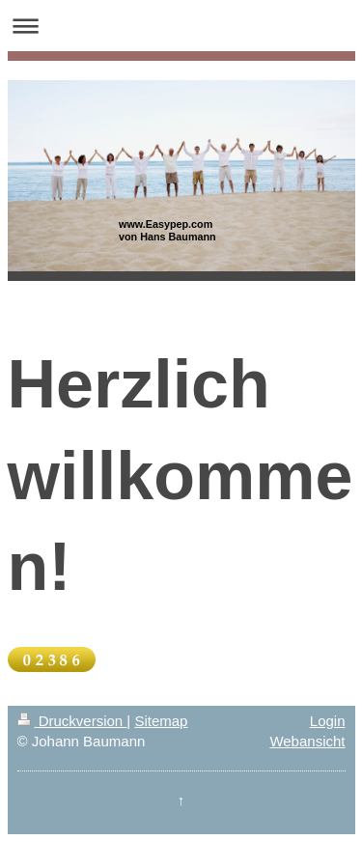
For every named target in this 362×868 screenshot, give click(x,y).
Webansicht (307, 741)
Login (328, 721)
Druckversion (72, 721)
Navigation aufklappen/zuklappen (181, 26)
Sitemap (161, 721)
